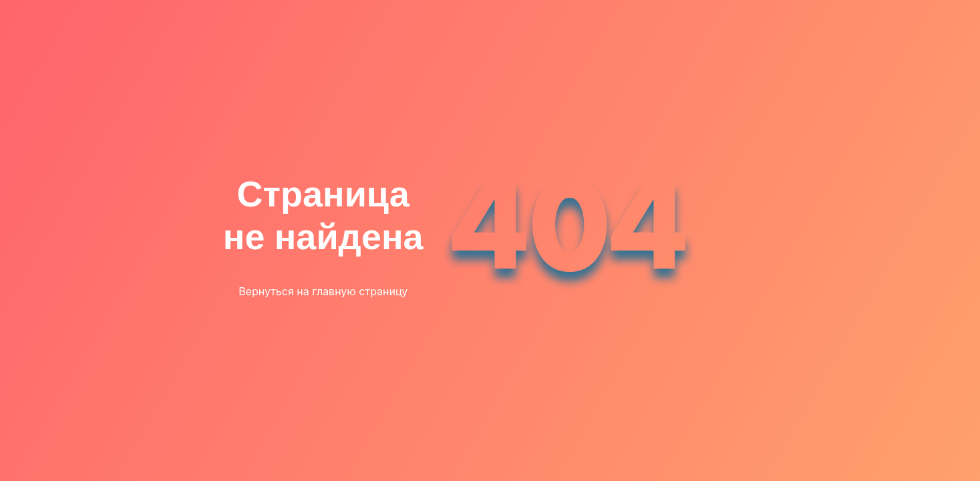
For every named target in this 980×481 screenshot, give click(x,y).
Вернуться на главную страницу (323, 291)
